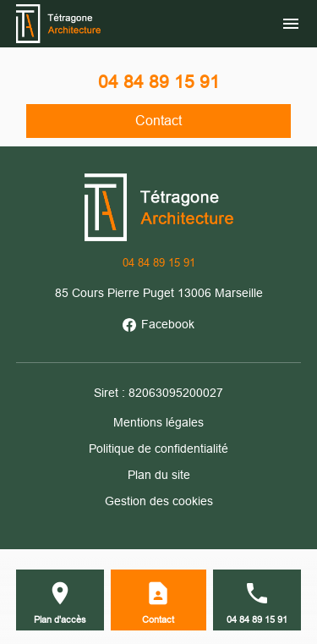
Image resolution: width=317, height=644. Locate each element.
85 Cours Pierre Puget (159, 293)
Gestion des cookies (159, 501)
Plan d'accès (60, 619)
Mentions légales (158, 422)
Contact (158, 121)
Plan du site (159, 475)
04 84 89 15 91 (159, 82)
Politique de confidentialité (158, 449)
